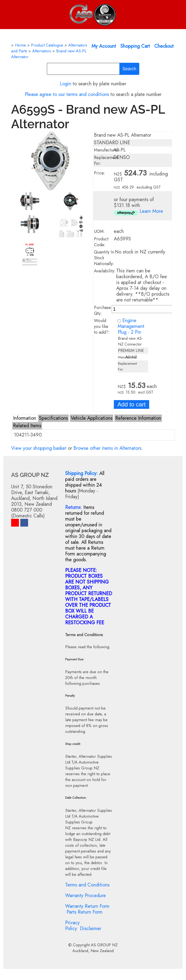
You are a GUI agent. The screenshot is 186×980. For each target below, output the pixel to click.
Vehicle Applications (92, 418)
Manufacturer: (107, 150)
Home (20, 45)
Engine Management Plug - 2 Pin (131, 326)
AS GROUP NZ (104, 945)
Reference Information (138, 418)
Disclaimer (91, 929)
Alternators (42, 51)
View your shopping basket (39, 448)
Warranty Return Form (87, 906)
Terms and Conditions (87, 885)
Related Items (27, 426)
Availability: (105, 271)
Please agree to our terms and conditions (67, 94)
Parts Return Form (85, 912)
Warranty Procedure (85, 896)
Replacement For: (106, 160)
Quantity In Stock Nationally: (104, 258)
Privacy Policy (72, 926)
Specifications (53, 418)
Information (25, 418)
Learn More (151, 211)
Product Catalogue (47, 45)
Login (66, 84)
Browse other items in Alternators (107, 448)
